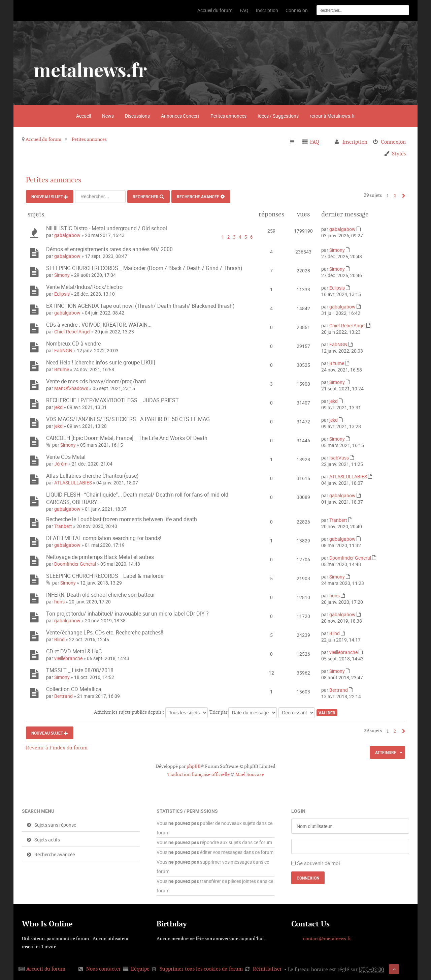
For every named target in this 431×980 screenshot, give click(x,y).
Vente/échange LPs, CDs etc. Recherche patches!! (105, 632)
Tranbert (63, 526)
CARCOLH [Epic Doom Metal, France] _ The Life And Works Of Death (127, 438)
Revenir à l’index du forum (57, 748)
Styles (399, 154)
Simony (337, 250)
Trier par (243, 712)
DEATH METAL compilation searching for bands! (104, 538)
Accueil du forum (43, 139)
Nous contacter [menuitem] (104, 969)
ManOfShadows (71, 388)
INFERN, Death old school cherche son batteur (101, 595)
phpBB (194, 766)
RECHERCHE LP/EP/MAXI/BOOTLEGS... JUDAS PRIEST (112, 400)
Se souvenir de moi (319, 863)
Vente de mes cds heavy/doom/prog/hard (96, 381)
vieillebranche (68, 658)
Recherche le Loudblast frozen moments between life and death (122, 519)
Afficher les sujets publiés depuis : (151, 712)
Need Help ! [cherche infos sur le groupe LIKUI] (101, 362)
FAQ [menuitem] (315, 142)
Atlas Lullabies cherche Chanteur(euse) (92, 476)
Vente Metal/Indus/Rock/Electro (84, 287)
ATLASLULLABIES (73, 483)
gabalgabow (67, 235)
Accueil (84, 116)
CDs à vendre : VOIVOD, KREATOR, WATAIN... (99, 325)
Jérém (61, 464)
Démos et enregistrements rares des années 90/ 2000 (109, 249)
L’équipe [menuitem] (140, 969)
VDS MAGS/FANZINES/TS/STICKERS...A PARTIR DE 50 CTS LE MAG (128, 419)
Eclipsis (62, 294)
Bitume (62, 369)
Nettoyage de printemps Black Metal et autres (100, 557)
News (108, 116)
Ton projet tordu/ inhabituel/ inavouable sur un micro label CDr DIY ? (127, 614)
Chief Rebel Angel (72, 332)
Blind (59, 639)
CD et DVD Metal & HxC (74, 651)
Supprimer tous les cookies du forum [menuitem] (201, 969)
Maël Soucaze (250, 774)
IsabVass (339, 458)
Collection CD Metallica (74, 689)
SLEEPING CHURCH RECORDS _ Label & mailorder (106, 576)
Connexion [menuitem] (393, 142)
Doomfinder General (75, 564)
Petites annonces (228, 116)
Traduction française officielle (198, 774)
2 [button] (395, 196)
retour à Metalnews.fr (332, 116)
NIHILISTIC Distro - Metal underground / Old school (107, 228)
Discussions (137, 116)
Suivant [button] (402, 196)
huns (59, 602)
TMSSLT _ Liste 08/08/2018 (80, 670)
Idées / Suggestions (278, 116)
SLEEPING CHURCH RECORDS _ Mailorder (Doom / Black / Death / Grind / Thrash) (144, 268)
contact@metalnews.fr (327, 939)
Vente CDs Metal (66, 457)
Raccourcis (295, 142)
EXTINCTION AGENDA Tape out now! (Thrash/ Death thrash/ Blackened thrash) (140, 306)
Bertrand (63, 696)
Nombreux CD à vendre (73, 344)
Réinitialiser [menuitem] (267, 969)
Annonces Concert (180, 116)
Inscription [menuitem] (355, 142)
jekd (58, 407)
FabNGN (63, 350)
